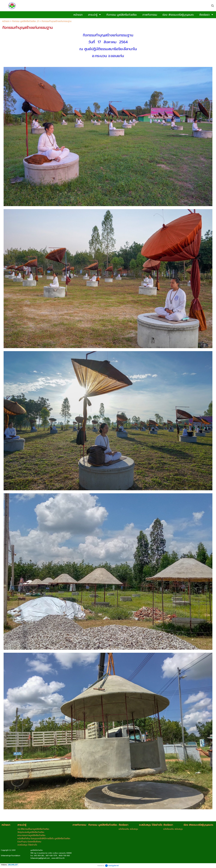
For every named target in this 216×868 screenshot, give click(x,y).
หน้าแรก (6, 21)
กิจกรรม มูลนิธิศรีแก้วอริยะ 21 (25, 21)
